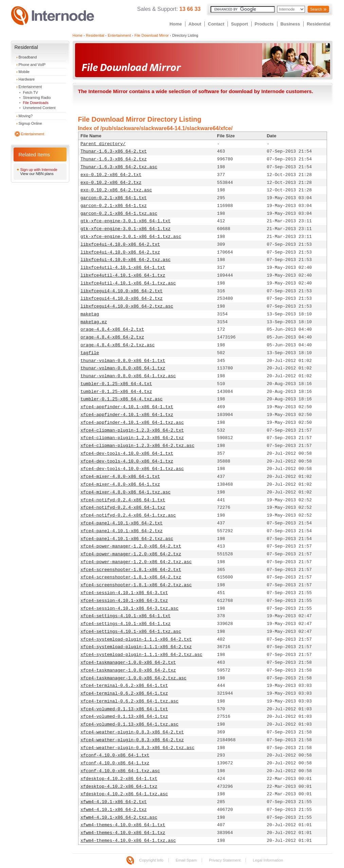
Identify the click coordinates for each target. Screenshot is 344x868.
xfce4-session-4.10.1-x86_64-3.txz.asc (130, 609)
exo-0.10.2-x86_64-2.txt (111, 175)
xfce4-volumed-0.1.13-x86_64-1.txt (124, 709)
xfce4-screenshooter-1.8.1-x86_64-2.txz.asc (136, 585)
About (195, 24)
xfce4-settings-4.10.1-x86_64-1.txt (125, 616)
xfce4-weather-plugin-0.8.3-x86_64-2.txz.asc (137, 748)
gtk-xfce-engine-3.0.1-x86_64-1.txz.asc (131, 237)
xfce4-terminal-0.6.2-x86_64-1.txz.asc (130, 701)
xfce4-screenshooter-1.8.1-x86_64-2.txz (131, 577)
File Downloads (36, 103)
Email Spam (186, 860)
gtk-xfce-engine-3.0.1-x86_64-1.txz (125, 229)
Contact (216, 24)
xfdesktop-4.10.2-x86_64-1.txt (119, 779)
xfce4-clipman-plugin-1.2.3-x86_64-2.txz (132, 438)
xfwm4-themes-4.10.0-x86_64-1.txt (123, 825)
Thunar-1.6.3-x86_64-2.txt (114, 151)
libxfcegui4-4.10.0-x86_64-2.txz (122, 299)
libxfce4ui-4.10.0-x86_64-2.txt (120, 245)
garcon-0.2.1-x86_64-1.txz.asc (119, 214)
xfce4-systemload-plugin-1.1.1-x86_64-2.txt (136, 639)
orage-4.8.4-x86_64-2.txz (112, 337)
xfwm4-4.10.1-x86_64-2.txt (114, 802)
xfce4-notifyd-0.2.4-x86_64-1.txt (123, 500)
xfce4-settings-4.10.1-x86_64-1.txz (125, 624)
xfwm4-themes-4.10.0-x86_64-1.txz (123, 833)
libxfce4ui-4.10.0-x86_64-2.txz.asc (125, 260)
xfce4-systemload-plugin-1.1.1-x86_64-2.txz (136, 647)
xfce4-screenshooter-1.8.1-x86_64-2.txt (131, 570)
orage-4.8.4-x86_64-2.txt (112, 329)
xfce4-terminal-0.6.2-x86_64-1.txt (124, 686)
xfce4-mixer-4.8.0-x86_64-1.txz (120, 484)
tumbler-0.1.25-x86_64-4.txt (116, 384)
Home (176, 24)
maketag (90, 314)
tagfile (90, 353)
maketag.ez (94, 322)
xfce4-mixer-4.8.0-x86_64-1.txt (120, 477)
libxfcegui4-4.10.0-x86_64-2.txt (122, 291)
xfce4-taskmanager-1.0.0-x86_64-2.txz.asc (133, 678)
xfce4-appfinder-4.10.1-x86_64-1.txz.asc (132, 423)
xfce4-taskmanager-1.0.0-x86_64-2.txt (128, 663)
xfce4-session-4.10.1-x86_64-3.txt (124, 593)
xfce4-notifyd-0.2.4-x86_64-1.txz (123, 508)
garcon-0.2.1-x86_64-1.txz (114, 206)
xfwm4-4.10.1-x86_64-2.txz (114, 810)
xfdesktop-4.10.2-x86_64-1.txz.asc (124, 794)
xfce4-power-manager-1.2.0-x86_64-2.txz (131, 554)
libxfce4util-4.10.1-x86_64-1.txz (123, 275)
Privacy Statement (225, 860)
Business (290, 24)
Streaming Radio (37, 98)
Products (264, 24)
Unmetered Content (39, 108)
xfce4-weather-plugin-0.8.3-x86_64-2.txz (132, 740)
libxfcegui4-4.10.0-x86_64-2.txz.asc (127, 306)
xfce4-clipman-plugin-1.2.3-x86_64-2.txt (132, 430)
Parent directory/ (103, 144)
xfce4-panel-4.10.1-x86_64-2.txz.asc (127, 539)
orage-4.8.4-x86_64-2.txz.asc (117, 345)
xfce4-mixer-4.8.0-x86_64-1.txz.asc (125, 492)
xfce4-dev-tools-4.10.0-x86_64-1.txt (127, 454)
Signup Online (30, 123)
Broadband (28, 57)
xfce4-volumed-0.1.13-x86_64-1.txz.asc (130, 724)
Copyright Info (151, 860)
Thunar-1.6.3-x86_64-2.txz (114, 159)
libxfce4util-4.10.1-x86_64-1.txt (123, 268)
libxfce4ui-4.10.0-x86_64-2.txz (120, 252)
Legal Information (268, 860)
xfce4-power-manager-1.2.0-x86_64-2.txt (131, 546)
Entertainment (30, 87)
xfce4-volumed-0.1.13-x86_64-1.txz (124, 717)
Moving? (26, 116)
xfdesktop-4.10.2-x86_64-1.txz (119, 787)
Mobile (24, 72)
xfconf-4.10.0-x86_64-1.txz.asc (120, 771)
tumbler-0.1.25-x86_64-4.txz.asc (122, 399)
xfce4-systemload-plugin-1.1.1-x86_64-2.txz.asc (141, 655)
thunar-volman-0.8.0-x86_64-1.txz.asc (128, 376)
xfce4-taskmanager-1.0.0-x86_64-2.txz (128, 670)
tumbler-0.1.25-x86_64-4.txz (116, 392)
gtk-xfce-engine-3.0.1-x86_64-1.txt (125, 221)
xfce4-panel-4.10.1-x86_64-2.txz (122, 531)
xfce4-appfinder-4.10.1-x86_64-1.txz (127, 415)
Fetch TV (31, 92)
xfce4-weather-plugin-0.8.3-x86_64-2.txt (132, 732)
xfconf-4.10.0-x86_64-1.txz (115, 763)
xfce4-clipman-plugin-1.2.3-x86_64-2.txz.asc (137, 446)
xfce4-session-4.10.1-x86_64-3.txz (124, 601)
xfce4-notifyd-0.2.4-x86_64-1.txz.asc (128, 515)
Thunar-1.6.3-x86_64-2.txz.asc (119, 167)
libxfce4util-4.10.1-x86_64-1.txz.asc (128, 283)
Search (316, 9)
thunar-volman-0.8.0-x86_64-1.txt (123, 361)
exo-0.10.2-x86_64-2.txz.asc (116, 190)
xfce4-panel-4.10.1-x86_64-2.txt (122, 523)
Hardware (27, 79)
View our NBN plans (37, 174)
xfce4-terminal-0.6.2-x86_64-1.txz (124, 693)
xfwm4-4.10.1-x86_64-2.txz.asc (119, 818)
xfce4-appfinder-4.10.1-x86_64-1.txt (127, 407)
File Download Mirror (152, 35)
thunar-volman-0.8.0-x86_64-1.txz (123, 368)
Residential (318, 24)
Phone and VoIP (32, 65)
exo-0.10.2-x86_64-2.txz (111, 183)
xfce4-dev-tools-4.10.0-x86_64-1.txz (127, 461)
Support (239, 24)
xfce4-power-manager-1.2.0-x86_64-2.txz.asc (136, 562)
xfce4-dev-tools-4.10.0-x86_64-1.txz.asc (132, 469)
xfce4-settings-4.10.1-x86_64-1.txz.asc (131, 632)
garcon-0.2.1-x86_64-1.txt (114, 198)
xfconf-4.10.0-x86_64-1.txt (115, 755)
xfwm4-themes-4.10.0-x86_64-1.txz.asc (128, 841)
